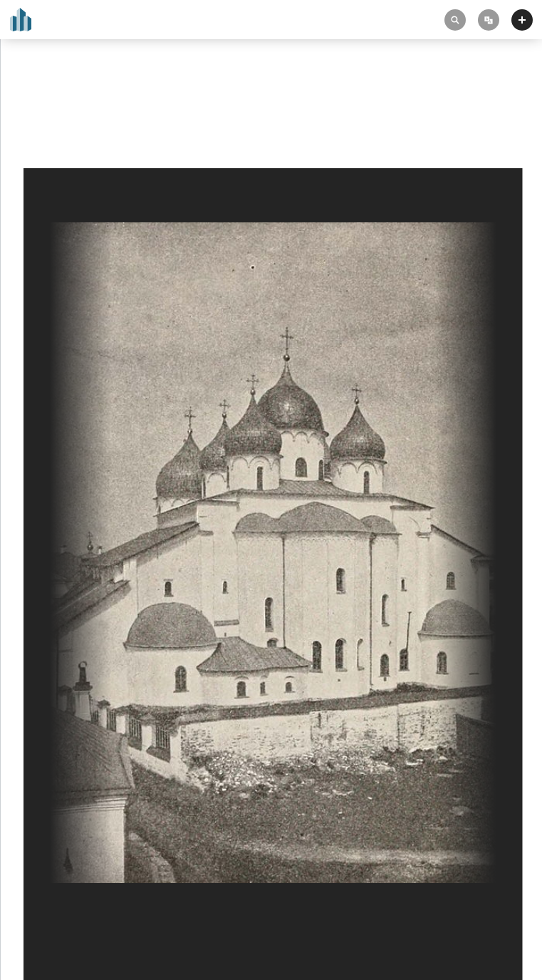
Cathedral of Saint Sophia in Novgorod (109, 108)
